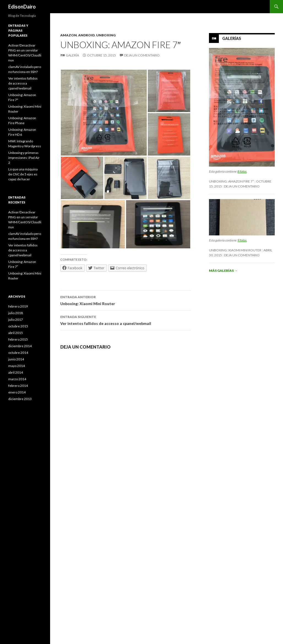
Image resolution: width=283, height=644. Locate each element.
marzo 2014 (17, 379)
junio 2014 (16, 359)
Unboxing (106, 35)
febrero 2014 (18, 386)
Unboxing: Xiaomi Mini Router (126, 300)
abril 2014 (16, 372)
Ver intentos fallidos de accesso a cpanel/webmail (126, 320)
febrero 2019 (18, 306)
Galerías (232, 38)
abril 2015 (16, 333)
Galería (72, 55)
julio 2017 (16, 320)
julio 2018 (16, 313)
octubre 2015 (18, 326)
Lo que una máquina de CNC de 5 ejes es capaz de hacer (23, 174)
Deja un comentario (142, 55)
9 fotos (242, 240)
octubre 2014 (18, 353)
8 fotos (242, 171)
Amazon (69, 35)
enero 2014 (17, 392)
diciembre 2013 (20, 399)
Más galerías (223, 271)
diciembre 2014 (20, 346)
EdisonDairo (22, 7)
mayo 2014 (17, 366)
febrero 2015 (18, 339)
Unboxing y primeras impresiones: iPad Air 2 (24, 158)
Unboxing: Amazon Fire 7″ (231, 181)
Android (86, 35)
